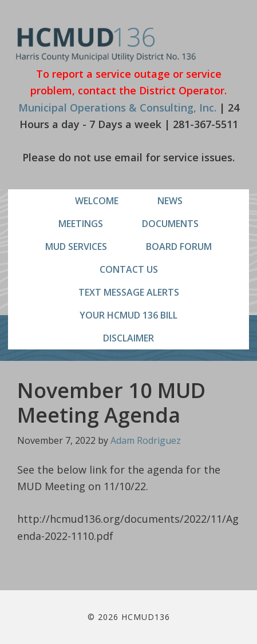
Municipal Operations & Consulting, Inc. (117, 108)
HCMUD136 (106, 44)
